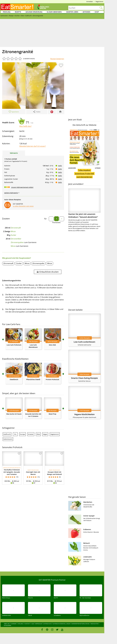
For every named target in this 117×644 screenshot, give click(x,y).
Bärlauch (87, 543)
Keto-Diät (52, 345)
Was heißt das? (25, 126)
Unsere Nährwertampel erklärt (22, 187)
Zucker (13, 235)
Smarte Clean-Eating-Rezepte (84, 378)
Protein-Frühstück (52, 379)
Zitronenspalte (38, 263)
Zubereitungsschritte (11, 280)
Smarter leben (72, 12)
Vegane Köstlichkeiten (84, 414)
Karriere (14, 624)
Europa (22, 434)
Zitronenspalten (17, 242)
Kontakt (27, 624)
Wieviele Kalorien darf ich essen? (33, 146)
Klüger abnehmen (54, 12)
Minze (13, 231)
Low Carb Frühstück (14, 345)
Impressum (39, 624)
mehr (60, 166)
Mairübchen (88, 502)
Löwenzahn (88, 557)
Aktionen (86, 12)
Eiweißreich (14, 379)
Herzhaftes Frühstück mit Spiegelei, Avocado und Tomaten (12, 472)
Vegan (45, 434)
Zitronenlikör (16, 239)
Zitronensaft (16, 228)
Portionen (56, 222)
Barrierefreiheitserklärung (80, 624)
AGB (33, 624)
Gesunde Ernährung (34, 12)
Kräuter (31, 434)
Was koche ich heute (14, 414)
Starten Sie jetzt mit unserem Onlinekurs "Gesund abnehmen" (84, 203)
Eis (15, 434)
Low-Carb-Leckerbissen (84, 342)
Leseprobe (72, 168)
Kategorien (7, 625)
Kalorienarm (8, 439)
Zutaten (6, 219)
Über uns (7, 624)
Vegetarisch (55, 434)
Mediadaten (94, 624)
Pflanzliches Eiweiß (33, 379)
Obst (38, 434)
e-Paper (98, 168)
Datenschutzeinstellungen (62, 624)
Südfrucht (7, 434)
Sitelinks (20, 624)
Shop (97, 12)
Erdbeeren (87, 529)
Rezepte (18, 12)
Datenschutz (47, 624)
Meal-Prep (52, 414)
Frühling (7, 12)
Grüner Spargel (89, 516)
